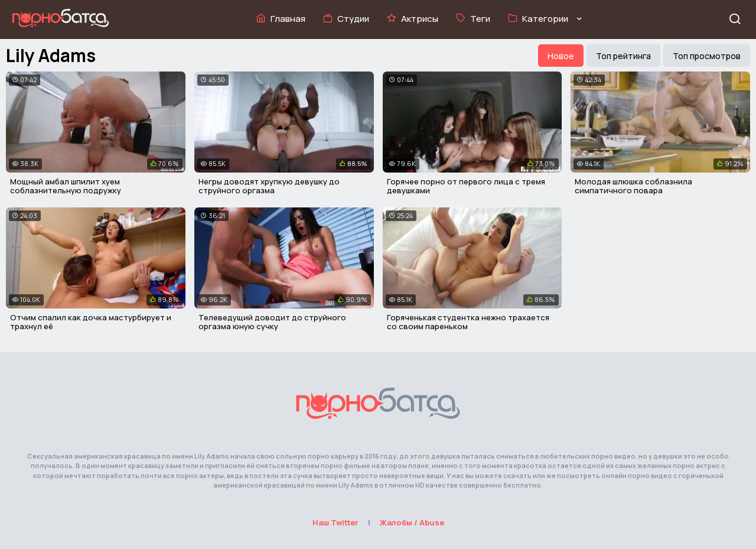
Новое (561, 56)
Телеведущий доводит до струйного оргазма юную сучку (272, 322)
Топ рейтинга (623, 56)
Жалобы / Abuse (412, 522)
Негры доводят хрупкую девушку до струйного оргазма (269, 186)
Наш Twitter (335, 522)
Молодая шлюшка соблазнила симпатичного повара (633, 186)
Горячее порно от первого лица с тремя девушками (466, 186)
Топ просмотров (707, 56)
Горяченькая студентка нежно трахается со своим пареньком (468, 322)
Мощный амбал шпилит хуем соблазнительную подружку (66, 186)
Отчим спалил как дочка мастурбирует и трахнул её (91, 322)
